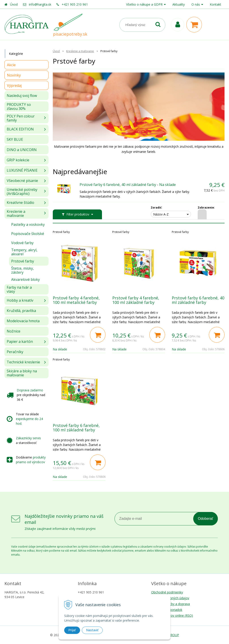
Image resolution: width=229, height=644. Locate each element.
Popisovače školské (28, 234)
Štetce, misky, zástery (22, 270)
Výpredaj (14, 85)
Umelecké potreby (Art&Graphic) (22, 192)
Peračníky (15, 352)
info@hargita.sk (40, 4)
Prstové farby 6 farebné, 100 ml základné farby (76, 428)
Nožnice (14, 331)
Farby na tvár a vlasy (19, 289)
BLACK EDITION (20, 129)
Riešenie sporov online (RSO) (172, 615)
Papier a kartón (20, 341)
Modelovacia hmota (23, 321)
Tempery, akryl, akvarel (24, 252)
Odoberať (206, 519)
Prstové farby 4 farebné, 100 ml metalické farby (76, 300)
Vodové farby (22, 243)
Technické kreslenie (23, 362)
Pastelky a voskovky (28, 224)
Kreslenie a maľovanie (16, 213)
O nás (196, 4)
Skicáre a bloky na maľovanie (22, 373)
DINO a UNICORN (22, 150)
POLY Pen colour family (21, 118)
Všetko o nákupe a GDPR (144, 4)
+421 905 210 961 (75, 4)
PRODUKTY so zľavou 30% (19, 107)
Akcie (11, 65)
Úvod (14, 4)
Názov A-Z (161, 214)
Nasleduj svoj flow (22, 96)
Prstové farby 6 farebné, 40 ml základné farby (118, 185)
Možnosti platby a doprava (171, 604)
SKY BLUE (15, 139)
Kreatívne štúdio (20, 203)
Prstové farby (23, 261)
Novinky (14, 75)
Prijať (72, 630)
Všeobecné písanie (22, 181)
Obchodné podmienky (167, 592)
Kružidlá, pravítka (21, 311)
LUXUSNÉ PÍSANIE (22, 170)
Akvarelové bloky (25, 279)
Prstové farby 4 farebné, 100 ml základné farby (136, 300)
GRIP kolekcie (18, 160)
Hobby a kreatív (20, 300)
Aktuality (179, 4)
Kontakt (215, 4)
